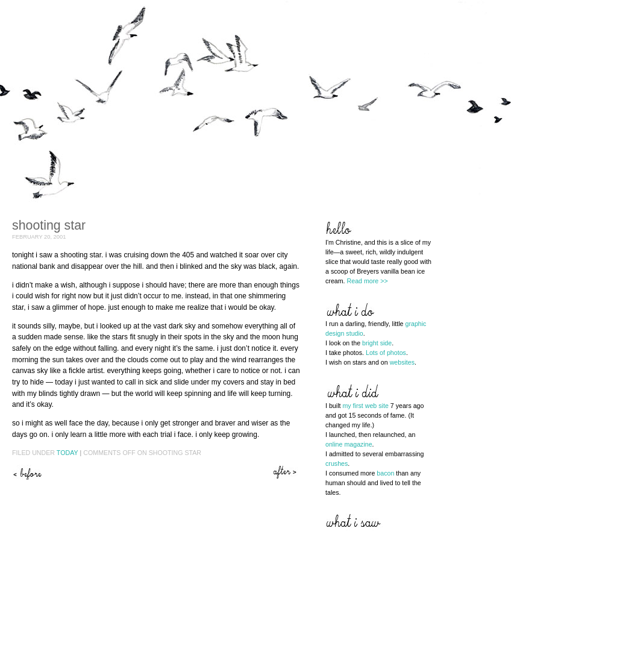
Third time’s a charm (286, 472)
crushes (337, 463)
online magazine (349, 444)
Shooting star (49, 225)
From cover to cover (27, 472)
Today (67, 453)
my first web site (365, 406)
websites (402, 362)
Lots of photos (386, 353)
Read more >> (368, 281)
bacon (385, 473)
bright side (377, 343)
